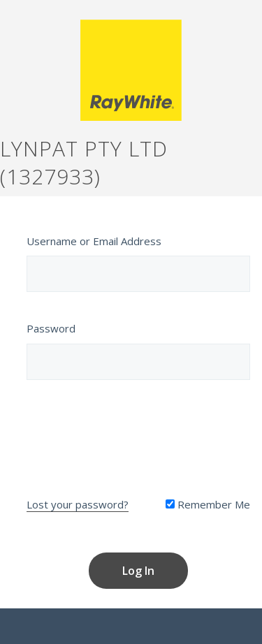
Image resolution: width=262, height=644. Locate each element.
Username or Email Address (94, 241)
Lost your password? (78, 504)
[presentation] (138, 435)
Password (51, 328)
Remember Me (208, 504)
